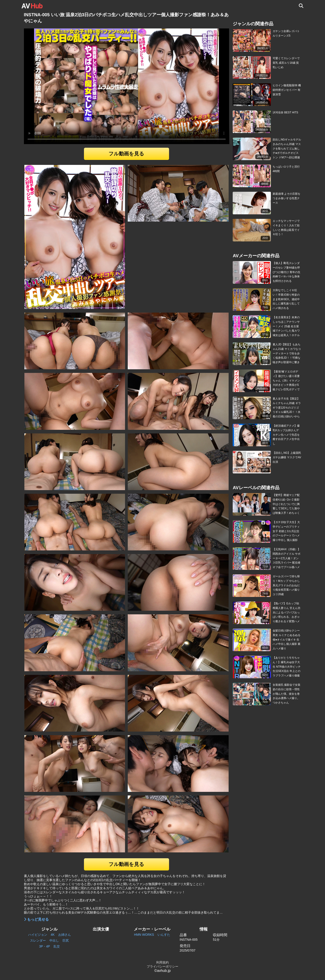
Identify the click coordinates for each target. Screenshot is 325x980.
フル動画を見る (126, 154)
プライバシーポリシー (162, 966)
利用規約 (162, 962)
